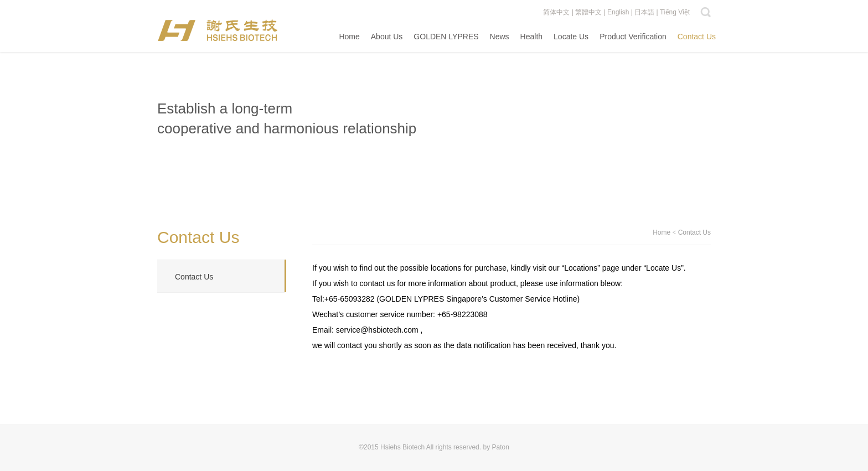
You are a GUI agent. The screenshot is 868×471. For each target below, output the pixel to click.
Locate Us (571, 37)
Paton (500, 447)
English (618, 12)
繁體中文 (588, 12)
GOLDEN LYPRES (446, 37)
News (500, 37)
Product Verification (633, 37)
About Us (387, 37)
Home (349, 37)
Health (531, 37)
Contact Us (697, 37)
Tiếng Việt (675, 12)
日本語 (644, 12)
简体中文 (556, 12)
